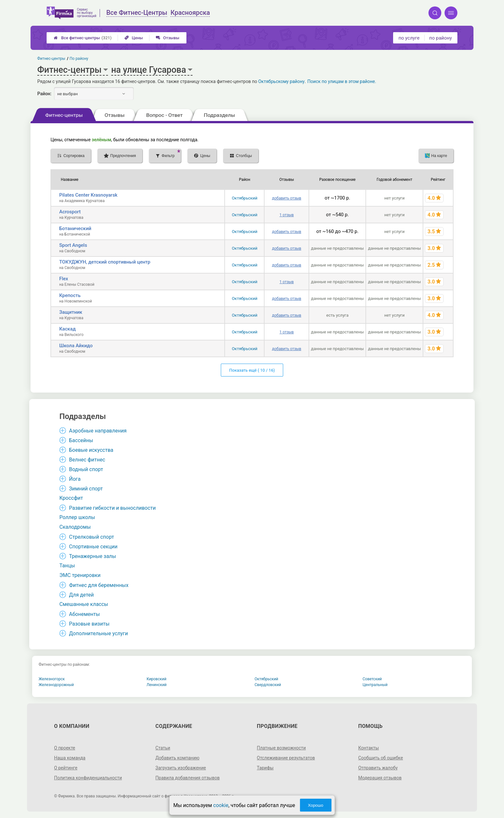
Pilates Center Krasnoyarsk (88, 195)
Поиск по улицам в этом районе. (342, 81)
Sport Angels (73, 245)
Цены (134, 38)
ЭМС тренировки (80, 575)
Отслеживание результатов (286, 758)
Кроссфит (71, 498)
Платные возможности (281, 748)
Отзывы (168, 38)
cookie (221, 805)
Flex (64, 279)
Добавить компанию (178, 758)
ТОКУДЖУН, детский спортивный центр (105, 262)
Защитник (71, 312)
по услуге (409, 38)
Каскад (67, 329)
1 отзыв (286, 215)
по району (440, 38)
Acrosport (70, 212)
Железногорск (52, 679)
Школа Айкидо (76, 346)
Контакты (368, 748)
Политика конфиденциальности (88, 778)
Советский (372, 679)
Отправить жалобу (378, 768)
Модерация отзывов (380, 778)
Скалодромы (75, 527)
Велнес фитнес (87, 460)
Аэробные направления (98, 431)
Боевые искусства (91, 450)
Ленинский (157, 685)
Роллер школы (77, 517)
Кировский (157, 679)
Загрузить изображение (181, 768)
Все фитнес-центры (83, 38)
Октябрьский (245, 198)
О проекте (65, 748)
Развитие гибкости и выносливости (113, 508)
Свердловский (268, 685)
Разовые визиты (89, 624)
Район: (44, 94)
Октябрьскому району (281, 81)
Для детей (81, 595)
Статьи (163, 748)
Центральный (375, 685)
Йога (75, 479)
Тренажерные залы (93, 556)
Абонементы (85, 614)
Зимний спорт (86, 489)
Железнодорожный (56, 685)
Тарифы (265, 768)
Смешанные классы (84, 604)
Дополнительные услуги (99, 633)
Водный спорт (86, 469)
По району (79, 59)
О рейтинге (66, 768)
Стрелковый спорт (92, 537)
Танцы (67, 566)
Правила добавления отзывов (188, 778)
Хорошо (316, 805)
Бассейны (81, 440)
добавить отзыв (287, 198)
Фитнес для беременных (99, 585)
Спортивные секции (93, 547)
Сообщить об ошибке (380, 758)
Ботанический (75, 228)
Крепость (70, 295)
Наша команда (70, 758)
